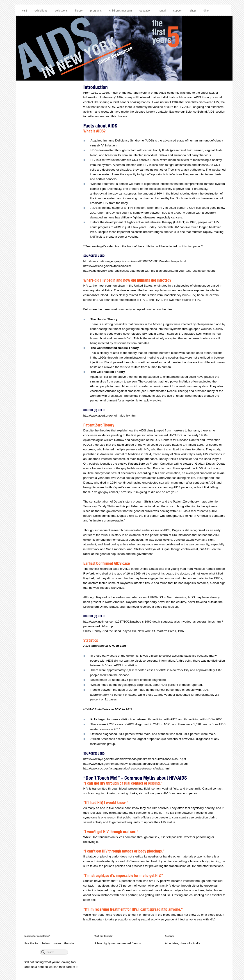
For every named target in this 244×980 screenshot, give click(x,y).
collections (61, 10)
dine (206, 10)
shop (193, 10)
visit (25, 10)
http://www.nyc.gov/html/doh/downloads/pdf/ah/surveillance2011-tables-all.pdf (136, 764)
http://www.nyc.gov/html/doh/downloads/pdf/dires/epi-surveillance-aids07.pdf (135, 759)
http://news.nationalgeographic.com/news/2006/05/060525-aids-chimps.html (135, 261)
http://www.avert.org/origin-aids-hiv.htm (109, 416)
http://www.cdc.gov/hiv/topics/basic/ (107, 266)
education (145, 10)
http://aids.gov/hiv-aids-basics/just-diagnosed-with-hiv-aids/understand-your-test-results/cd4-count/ (150, 271)
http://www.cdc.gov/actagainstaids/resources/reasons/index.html (127, 768)
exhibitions (41, 10)
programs (96, 10)
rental (162, 10)
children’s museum (121, 10)
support (178, 10)
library (79, 10)
